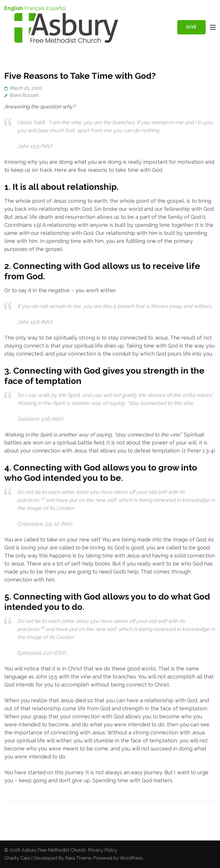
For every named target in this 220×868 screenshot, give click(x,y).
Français (35, 8)
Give (191, 27)
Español (56, 8)
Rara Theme (78, 858)
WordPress (131, 858)
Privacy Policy (103, 850)
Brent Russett (24, 95)
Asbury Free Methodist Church (53, 850)
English (14, 8)
